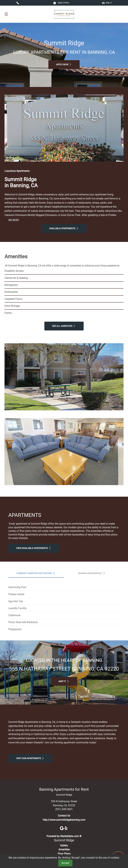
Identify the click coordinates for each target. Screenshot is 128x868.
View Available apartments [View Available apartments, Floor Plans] (34, 548)
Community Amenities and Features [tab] (36, 573)
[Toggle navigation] (6, 14)
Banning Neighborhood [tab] (92, 573)
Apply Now (64, 64)
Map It (107, 3)
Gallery (64, 845)
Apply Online (61, 3)
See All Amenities (64, 326)
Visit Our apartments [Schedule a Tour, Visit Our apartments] (30, 758)
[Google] (62, 828)
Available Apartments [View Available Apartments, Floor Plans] (64, 228)
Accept (65, 863)
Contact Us (64, 816)
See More (14, 220)
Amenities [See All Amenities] (64, 849)
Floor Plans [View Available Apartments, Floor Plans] (64, 854)
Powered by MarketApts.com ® (64, 836)
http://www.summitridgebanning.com (64, 820)
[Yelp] (66, 828)
